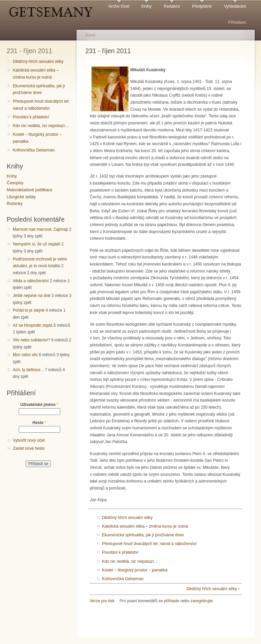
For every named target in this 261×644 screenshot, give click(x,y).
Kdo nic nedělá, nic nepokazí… (41, 126)
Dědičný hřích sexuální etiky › (213, 589)
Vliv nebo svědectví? (31, 340)
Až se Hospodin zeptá (32, 325)
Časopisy (15, 183)
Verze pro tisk (102, 601)
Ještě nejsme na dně (31, 296)
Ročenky (15, 204)
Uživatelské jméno (39, 405)
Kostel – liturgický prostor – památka (37, 138)
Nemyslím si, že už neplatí (36, 244)
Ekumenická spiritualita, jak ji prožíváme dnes (39, 89)
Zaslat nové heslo (29, 448)
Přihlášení (237, 22)
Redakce (172, 6)
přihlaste (172, 601)
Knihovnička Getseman (34, 150)
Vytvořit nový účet (29, 440)
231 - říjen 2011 (29, 51)
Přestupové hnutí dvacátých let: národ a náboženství (41, 105)
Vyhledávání (235, 6)
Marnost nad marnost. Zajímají (40, 229)
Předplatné (202, 6)
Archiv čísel (119, 6)
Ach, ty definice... (28, 370)
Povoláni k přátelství (31, 117)
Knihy (147, 6)
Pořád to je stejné (29, 310)
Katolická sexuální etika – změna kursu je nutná (36, 74)
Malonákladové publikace (30, 190)
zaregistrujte (202, 601)
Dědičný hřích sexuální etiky (38, 62)
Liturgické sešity (21, 197)
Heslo (39, 423)
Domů (90, 35)
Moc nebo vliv (25, 355)
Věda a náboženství (31, 281)
